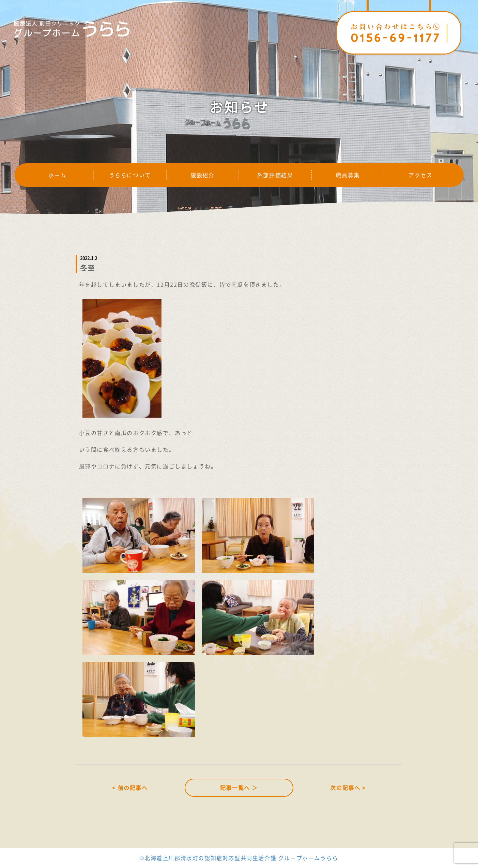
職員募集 (348, 175)
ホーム (57, 175)
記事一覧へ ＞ (239, 788)
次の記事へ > (348, 788)
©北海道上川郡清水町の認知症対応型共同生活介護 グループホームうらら (239, 858)
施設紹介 (202, 175)
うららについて (130, 175)
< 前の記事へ (130, 788)
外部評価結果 (275, 175)
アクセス (420, 175)
